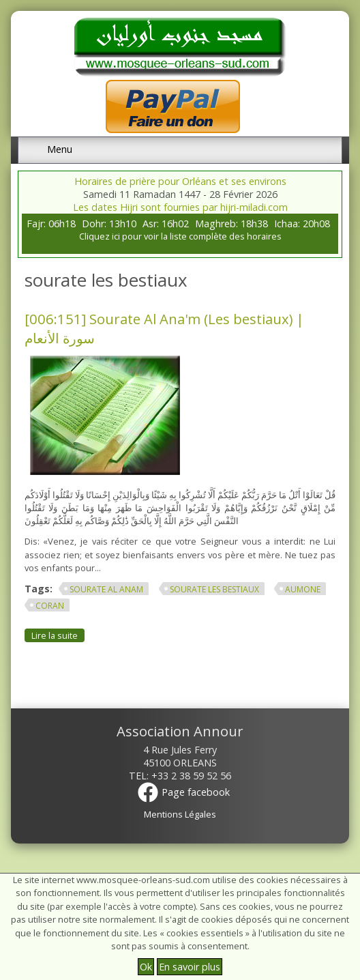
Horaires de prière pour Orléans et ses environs (180, 181)
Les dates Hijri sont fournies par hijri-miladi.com (180, 207)
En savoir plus (190, 967)
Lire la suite (58, 635)
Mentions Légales (180, 814)
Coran (50, 606)
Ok (146, 967)
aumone (303, 589)
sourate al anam (106, 589)
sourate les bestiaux (214, 589)
